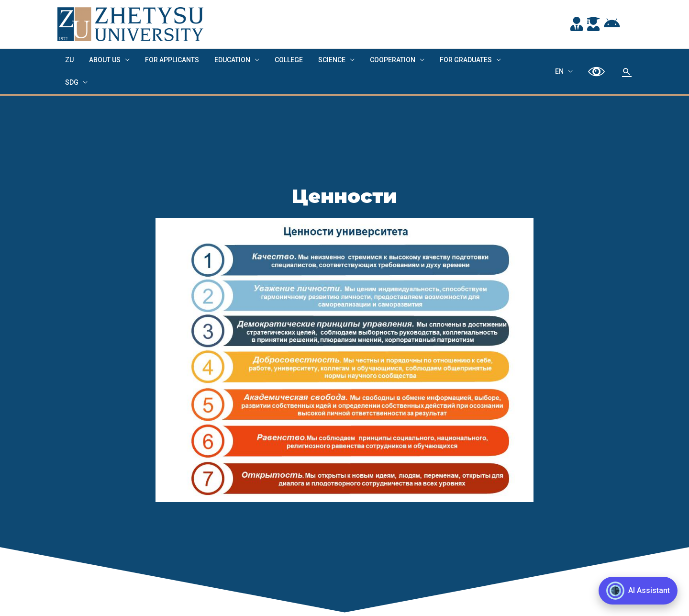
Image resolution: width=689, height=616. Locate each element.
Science (321, 60)
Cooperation (380, 60)
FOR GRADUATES (451, 60)
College (280, 60)
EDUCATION (226, 60)
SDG (507, 60)
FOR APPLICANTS (167, 60)
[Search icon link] (627, 60)
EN (562, 60)
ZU (68, 60)
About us (102, 60)
